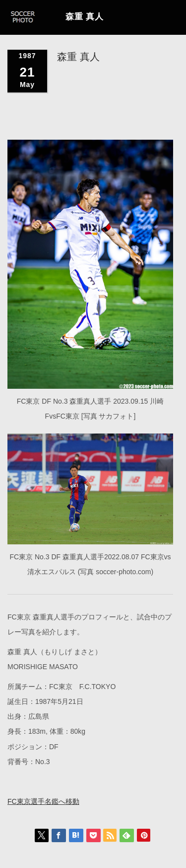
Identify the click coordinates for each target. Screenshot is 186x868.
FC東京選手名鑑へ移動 (43, 801)
